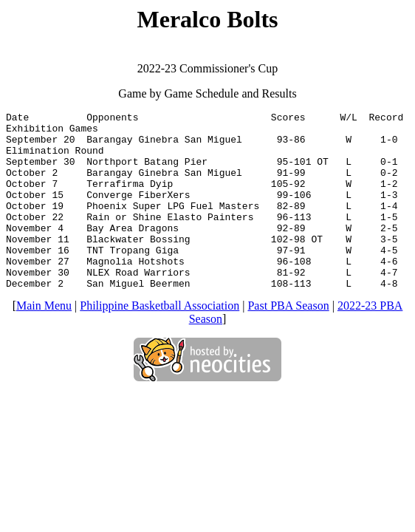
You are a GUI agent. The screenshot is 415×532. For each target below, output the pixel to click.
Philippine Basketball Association (160, 341)
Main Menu (44, 341)
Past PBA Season (288, 341)
